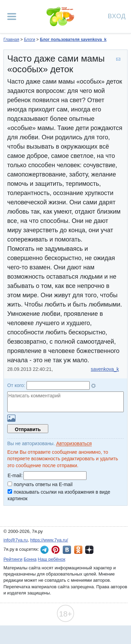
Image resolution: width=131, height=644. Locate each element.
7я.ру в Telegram (44, 550)
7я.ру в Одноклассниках (78, 550)
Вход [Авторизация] (117, 16)
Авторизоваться (74, 443)
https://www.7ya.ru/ (49, 540)
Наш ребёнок (52, 559)
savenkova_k (105, 369)
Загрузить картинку (11, 418)
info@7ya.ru (16, 540)
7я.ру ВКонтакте (67, 550)
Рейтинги (13, 559)
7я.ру (89, 550)
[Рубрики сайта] (12, 17)
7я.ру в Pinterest (56, 550)
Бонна (30, 559)
